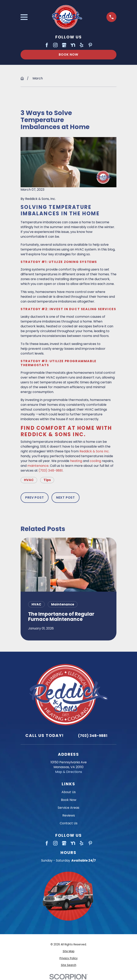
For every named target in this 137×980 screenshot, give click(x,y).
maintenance (38, 466)
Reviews (69, 815)
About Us (69, 792)
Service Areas (68, 808)
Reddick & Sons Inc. (94, 451)
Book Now (68, 55)
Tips (47, 480)
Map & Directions (69, 772)
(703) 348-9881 (51, 470)
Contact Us (69, 823)
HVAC (29, 480)
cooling (95, 461)
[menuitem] (68, 951)
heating (76, 461)
